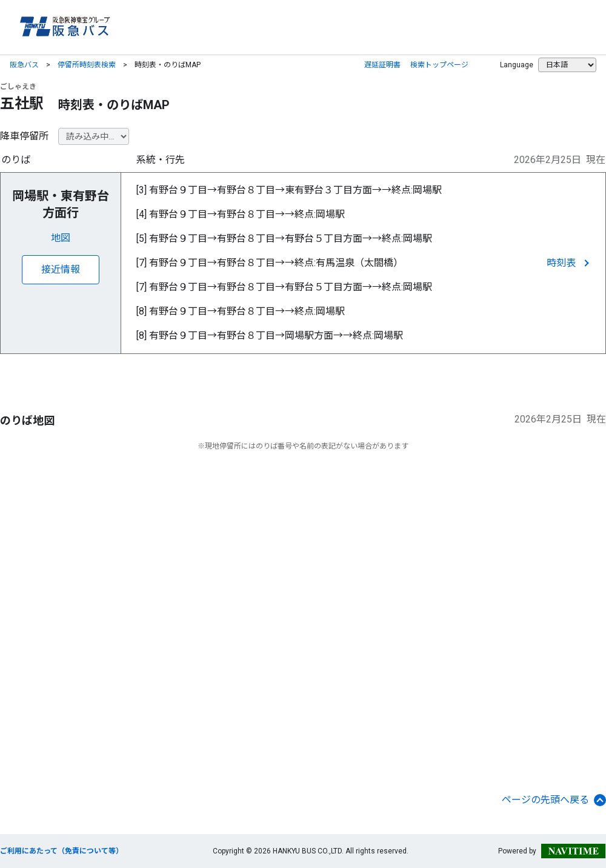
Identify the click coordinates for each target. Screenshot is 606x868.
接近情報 (61, 269)
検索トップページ (439, 65)
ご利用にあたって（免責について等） (62, 851)
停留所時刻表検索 (87, 65)
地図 (61, 238)
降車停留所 (24, 136)
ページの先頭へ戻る (554, 800)
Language (517, 65)
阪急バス (24, 65)
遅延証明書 (382, 65)
